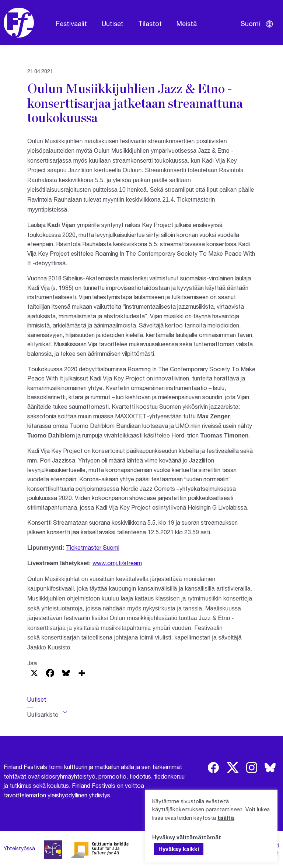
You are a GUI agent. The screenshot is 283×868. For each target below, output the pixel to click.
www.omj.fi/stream (117, 563)
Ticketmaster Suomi (93, 547)
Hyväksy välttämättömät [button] (187, 837)
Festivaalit (71, 24)
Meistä (187, 24)
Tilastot (150, 24)
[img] (213, 768)
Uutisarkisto (43, 714)
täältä (226, 818)
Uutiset (113, 24)
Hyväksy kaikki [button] (179, 849)
